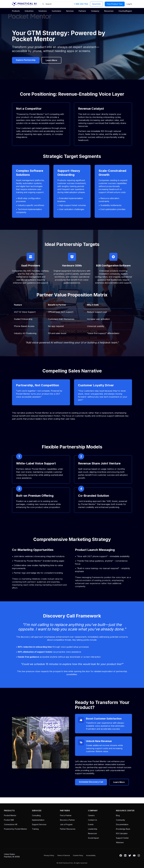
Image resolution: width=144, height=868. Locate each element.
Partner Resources (68, 829)
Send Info (96, 4)
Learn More (51, 60)
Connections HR (11, 824)
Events (91, 824)
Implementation (38, 820)
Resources (109, 11)
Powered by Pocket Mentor (15, 829)
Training (35, 829)
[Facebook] (121, 855)
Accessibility (91, 855)
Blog (118, 815)
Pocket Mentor (10, 815)
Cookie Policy (78, 855)
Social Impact (93, 838)
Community (120, 820)
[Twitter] (130, 855)
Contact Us (92, 820)
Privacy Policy (49, 855)
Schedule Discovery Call (91, 782)
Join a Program (66, 824)
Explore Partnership (26, 60)
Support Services (39, 824)
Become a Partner (67, 820)
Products (16, 11)
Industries (29, 11)
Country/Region (125, 11)
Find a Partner (66, 815)
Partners (82, 11)
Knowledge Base (123, 829)
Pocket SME (9, 820)
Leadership (93, 829)
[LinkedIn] (125, 855)
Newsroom (92, 833)
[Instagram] (139, 855)
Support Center (122, 838)
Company (95, 11)
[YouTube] (134, 855)
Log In (129, 4)
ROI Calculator (122, 833)
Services (70, 11)
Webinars (120, 842)
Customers (56, 11)
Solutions (43, 11)
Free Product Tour (115, 4)
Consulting (36, 815)
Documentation (122, 824)
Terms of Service (63, 855)
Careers (91, 815)
